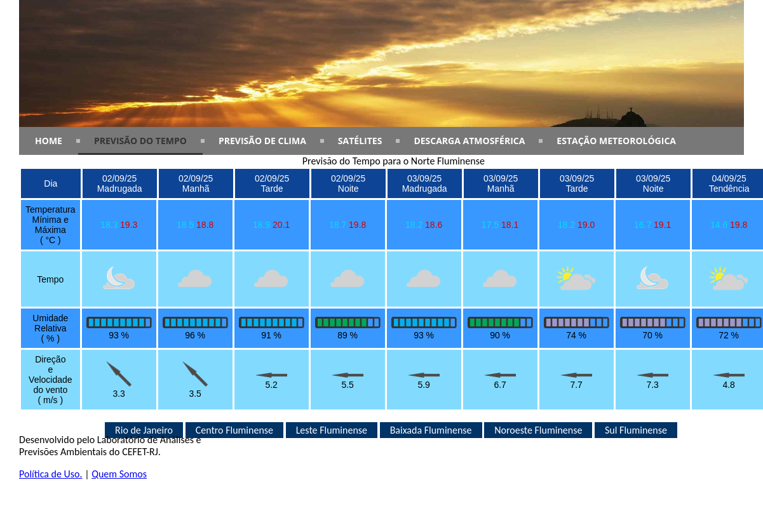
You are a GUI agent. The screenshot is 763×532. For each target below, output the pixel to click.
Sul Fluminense (636, 430)
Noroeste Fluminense (538, 430)
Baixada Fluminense (431, 430)
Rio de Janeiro (144, 430)
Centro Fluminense (234, 430)
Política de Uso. (51, 474)
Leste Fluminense (332, 430)
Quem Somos (119, 474)
